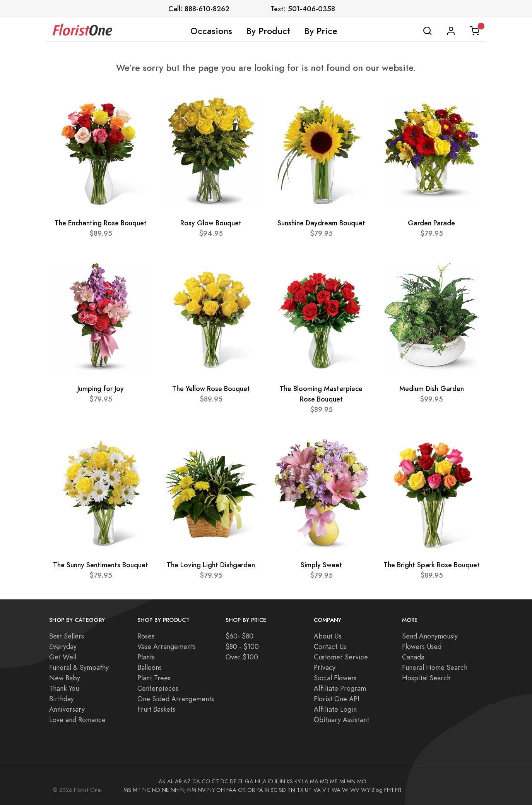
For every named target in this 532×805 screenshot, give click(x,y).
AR (178, 781)
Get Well (63, 657)
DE (233, 781)
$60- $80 (239, 636)
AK (162, 781)
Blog (377, 790)
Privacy (325, 667)
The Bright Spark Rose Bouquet (432, 565)
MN (351, 781)
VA (317, 790)
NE (165, 790)
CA (196, 781)
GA (249, 781)
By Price (321, 31)
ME (334, 781)
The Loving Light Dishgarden (211, 565)
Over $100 (242, 657)
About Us (328, 636)
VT (326, 790)
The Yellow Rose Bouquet (211, 389)
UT (308, 790)
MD (324, 781)
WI (345, 790)
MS (127, 790)
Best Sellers (67, 636)
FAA (231, 790)
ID (271, 781)
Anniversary (67, 709)
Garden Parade (431, 223)
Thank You (64, 688)
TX (300, 790)
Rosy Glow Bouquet (211, 223)
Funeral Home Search (435, 667)
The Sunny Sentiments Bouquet (101, 565)
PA (260, 790)
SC (274, 790)
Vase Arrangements (167, 646)
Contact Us (330, 646)
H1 (398, 790)
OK (242, 790)
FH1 (389, 790)
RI (267, 790)
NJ (183, 790)
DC (224, 781)
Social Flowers (335, 678)
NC (146, 790)
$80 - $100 (242, 646)
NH (175, 790)
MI (342, 781)
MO (362, 781)
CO (206, 781)
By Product (268, 31)
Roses (146, 636)
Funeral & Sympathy (79, 667)
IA (264, 781)
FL (241, 781)
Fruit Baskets (156, 709)
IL (276, 781)
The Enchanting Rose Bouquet (101, 223)
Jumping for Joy (101, 389)
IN (282, 781)
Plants (146, 657)
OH (221, 790)
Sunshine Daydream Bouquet (321, 223)
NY (211, 790)
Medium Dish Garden (432, 389)
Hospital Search (426, 678)
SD (282, 790)
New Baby (65, 678)
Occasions (211, 31)
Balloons (150, 667)
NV (202, 790)
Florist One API (337, 699)
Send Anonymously (430, 636)
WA (336, 790)
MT (137, 790)
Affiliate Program (340, 688)
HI (257, 781)
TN (291, 790)
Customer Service (341, 657)
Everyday (63, 646)
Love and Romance (77, 720)
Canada (413, 657)
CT (215, 781)
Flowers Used (422, 646)
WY (365, 790)
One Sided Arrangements (176, 699)
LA (305, 781)
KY (298, 781)
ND (156, 790)
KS (290, 781)
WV (355, 790)
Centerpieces (158, 688)
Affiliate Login (335, 709)
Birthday (62, 699)
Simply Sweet (321, 565)
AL (170, 781)
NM (192, 790)
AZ (187, 781)
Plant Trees (154, 678)
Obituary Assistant (341, 720)
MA (314, 781)
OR (251, 790)
